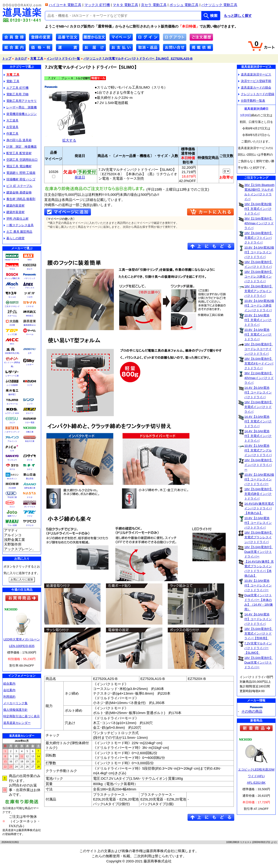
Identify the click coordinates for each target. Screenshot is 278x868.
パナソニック (30, 278)
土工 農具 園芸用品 (18, 232)
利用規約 (9, 697)
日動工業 (30, 432)
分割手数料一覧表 (252, 101)
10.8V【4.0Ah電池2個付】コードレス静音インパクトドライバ (259, 305)
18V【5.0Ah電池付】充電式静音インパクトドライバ (259, 494)
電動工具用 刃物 (16, 94)
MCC (12, 344)
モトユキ (12, 297)
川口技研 (12, 488)
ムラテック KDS (12, 413)
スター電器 (30, 423)
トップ (7, 59)
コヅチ (30, 385)
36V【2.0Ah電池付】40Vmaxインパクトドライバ (259, 378)
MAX (30, 260)
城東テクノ (12, 516)
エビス (12, 423)
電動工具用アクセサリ (20, 101)
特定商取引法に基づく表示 (22, 716)
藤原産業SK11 (30, 325)
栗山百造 (30, 479)
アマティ (22, 531)
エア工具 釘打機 (16, 88)
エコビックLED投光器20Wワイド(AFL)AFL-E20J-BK (256, 776)
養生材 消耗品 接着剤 (20, 199)
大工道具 (11, 120)
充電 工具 (37, 59)
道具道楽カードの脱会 (255, 88)
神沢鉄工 (30, 316)
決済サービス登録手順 (255, 81)
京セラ (30, 269)
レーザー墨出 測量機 (20, 107)
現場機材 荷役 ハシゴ (20, 179)
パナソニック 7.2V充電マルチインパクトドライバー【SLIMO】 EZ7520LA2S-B (138, 59)
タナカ (12, 469)
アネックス (30, 288)
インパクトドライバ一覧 (63, 59)
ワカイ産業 (12, 525)
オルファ (30, 413)
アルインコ (12, 441)
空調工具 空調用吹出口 (21, 160)
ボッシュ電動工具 (12, 278)
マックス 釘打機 (97, 5)
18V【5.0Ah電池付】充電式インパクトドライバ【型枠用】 (259, 634)
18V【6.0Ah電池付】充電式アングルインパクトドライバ (259, 291)
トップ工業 (12, 334)
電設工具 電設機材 (18, 166)
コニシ (12, 507)
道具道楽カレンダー (17, 723)
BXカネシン (12, 479)
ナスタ (30, 497)
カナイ (30, 469)
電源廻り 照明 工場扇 (20, 173)
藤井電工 (12, 395)
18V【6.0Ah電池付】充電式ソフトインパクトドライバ (259, 238)
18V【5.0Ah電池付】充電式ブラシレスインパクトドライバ (259, 537)
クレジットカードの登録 (256, 94)
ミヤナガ (30, 306)
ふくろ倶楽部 (12, 385)
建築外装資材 (14, 212)
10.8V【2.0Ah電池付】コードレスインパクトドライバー (258, 585)
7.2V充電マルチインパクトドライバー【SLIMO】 (258, 648)
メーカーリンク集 (15, 703)
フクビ (30, 516)
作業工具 (11, 134)
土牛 (30, 353)
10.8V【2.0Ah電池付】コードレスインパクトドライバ (258, 523)
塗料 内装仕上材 (16, 219)
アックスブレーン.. (22, 549)
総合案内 (9, 684)
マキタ (12, 269)
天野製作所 (22, 545)
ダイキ (30, 460)
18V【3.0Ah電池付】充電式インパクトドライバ (259, 407)
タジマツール (12, 404)
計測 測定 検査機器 (20, 147)
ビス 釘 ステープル (18, 186)
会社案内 (9, 690)
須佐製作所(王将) (12, 353)
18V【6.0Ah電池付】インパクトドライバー (259, 465)
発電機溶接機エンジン (20, 114)
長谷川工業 (30, 441)
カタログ (21, 59)
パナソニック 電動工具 (219, 5)
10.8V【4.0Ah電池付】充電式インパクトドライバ (258, 334)
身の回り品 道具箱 (18, 140)
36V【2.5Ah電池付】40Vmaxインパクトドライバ (259, 223)
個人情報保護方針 (15, 710)
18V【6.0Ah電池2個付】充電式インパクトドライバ (258, 209)
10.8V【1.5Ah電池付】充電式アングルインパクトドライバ (258, 450)
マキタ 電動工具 (125, 5)
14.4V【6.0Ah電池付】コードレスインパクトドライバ (258, 392)
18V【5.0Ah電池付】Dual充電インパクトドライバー (259, 552)
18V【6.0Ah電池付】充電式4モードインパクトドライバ (259, 363)
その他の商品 (252, 711)
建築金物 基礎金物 (18, 192)
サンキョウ (12, 460)
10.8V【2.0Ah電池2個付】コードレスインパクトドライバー (259, 479)
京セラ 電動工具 (154, 5)
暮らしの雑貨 (14, 238)
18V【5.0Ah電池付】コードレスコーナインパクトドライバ (259, 349)
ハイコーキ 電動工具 (65, 5)
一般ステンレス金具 (19, 225)
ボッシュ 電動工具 (184, 5)
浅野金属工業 (30, 488)
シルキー (30, 365)
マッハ (12, 288)
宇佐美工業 (12, 497)
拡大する (69, 138)
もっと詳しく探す (238, 16)
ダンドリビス (30, 507)
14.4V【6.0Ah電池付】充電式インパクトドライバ (258, 436)
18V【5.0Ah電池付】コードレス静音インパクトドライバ (259, 277)
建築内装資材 (14, 205)
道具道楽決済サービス (255, 74)
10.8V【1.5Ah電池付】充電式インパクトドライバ (258, 320)
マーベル (30, 334)
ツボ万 (30, 297)
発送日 (80, 176)
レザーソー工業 (12, 376)
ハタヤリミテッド (12, 432)
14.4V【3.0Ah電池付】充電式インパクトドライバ (258, 421)
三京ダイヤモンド (12, 306)
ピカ (12, 451)
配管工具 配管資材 (18, 153)
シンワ (30, 404)
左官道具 (11, 127)
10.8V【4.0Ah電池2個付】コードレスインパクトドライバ (259, 252)
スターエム (12, 316)
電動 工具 (12, 81)
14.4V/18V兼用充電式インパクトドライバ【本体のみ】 (259, 508)
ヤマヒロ (30, 525)
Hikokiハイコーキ (12, 260)
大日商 (12, 325)
